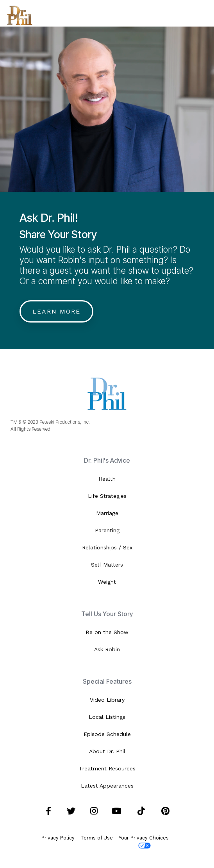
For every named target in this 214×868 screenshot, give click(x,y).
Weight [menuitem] (107, 582)
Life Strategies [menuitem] (107, 496)
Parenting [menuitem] (107, 530)
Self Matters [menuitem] (107, 565)
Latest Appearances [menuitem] (107, 786)
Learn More (56, 311)
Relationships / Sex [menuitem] (107, 547)
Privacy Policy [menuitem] (58, 838)
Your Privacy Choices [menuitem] (144, 842)
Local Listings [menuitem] (107, 717)
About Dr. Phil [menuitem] (107, 751)
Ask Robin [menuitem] (107, 649)
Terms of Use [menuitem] (97, 838)
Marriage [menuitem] (107, 513)
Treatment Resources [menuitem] (107, 768)
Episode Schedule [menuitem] (107, 734)
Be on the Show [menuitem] (107, 632)
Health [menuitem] (107, 479)
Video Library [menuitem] (107, 700)
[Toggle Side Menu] (202, 12)
